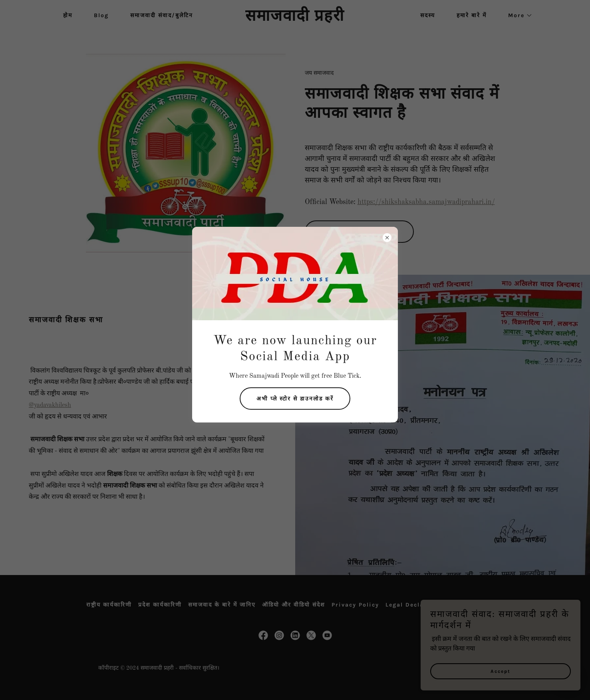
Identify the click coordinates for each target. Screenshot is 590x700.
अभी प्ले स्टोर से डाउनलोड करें (295, 399)
